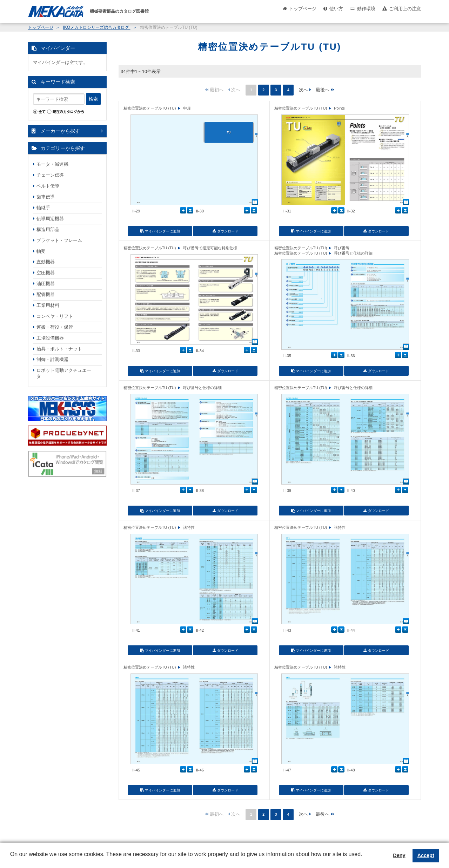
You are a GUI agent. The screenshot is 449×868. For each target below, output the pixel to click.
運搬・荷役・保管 (55, 327)
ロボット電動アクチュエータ (64, 373)
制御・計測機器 (52, 359)
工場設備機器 (50, 338)
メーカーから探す (60, 131)
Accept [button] (426, 855)
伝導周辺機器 (50, 219)
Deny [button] (399, 855)
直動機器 (46, 262)
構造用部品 (48, 229)
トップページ (303, 9)
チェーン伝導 (50, 175)
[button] (11, 860)
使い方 (336, 9)
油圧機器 (46, 284)
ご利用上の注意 (405, 9)
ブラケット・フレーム (59, 240)
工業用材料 (48, 305)
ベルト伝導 (48, 186)
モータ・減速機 (52, 164)
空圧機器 (46, 273)
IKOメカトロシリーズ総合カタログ (96, 27)
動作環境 (366, 9)
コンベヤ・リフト (55, 316)
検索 (93, 99)
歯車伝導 (46, 197)
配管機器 (46, 294)
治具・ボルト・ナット (59, 349)
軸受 (41, 251)
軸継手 (43, 208)
